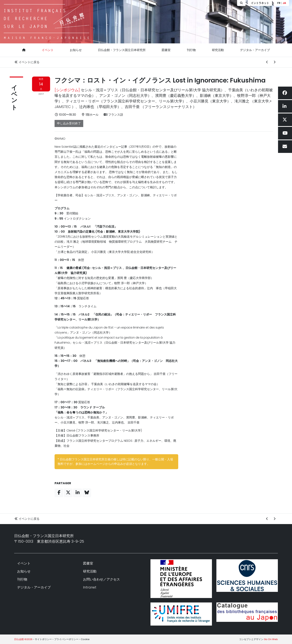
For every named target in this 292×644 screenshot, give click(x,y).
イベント (48, 50)
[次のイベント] (274, 62)
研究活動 (218, 50)
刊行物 (191, 50)
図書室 (166, 50)
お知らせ (76, 50)
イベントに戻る (27, 62)
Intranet (90, 587)
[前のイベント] (267, 62)
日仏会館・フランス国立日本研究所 (122, 50)
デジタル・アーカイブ (255, 50)
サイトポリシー (43, 639)
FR (279, 3)
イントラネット (260, 3)
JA (284, 3)
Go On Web (271, 639)
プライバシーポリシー (66, 639)
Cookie (85, 639)
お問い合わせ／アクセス (101, 579)
